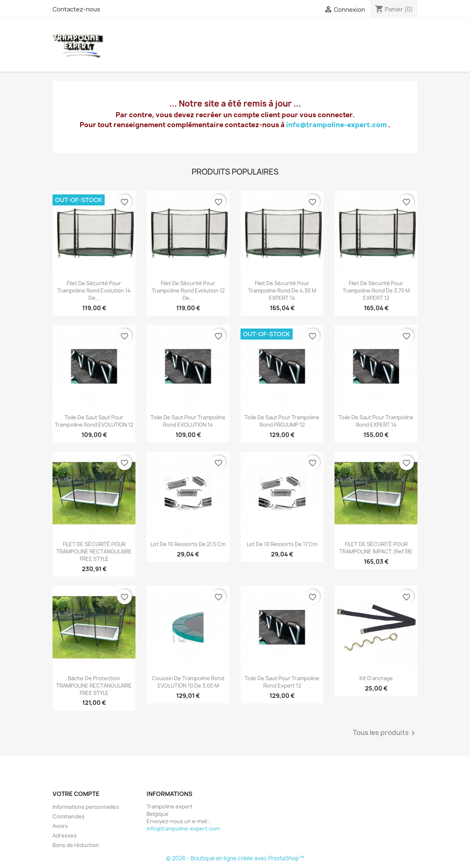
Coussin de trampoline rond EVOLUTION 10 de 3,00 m (188, 682)
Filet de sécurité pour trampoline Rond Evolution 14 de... (94, 290)
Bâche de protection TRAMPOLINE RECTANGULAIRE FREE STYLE (94, 686)
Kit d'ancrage (376, 678)
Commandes (68, 816)
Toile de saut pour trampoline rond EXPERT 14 (376, 421)
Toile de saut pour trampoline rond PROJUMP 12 (282, 421)
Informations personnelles (86, 807)
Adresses (65, 835)
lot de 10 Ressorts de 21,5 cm (188, 544)
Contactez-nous (76, 9)
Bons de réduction (76, 845)
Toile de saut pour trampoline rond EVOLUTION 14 (188, 421)
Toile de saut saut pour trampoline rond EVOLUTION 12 (94, 421)
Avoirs (60, 826)
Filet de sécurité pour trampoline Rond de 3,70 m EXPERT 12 (376, 290)
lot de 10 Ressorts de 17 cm (282, 544)
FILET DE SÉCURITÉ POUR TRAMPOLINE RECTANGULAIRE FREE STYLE (94, 551)
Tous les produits (385, 733)
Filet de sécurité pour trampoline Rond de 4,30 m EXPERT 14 (282, 290)
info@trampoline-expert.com (336, 125)
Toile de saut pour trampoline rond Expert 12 (282, 682)
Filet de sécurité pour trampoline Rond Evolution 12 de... (188, 290)
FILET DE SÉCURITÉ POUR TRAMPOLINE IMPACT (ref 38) (376, 548)
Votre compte (76, 794)
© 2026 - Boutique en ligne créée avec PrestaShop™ (235, 858)
